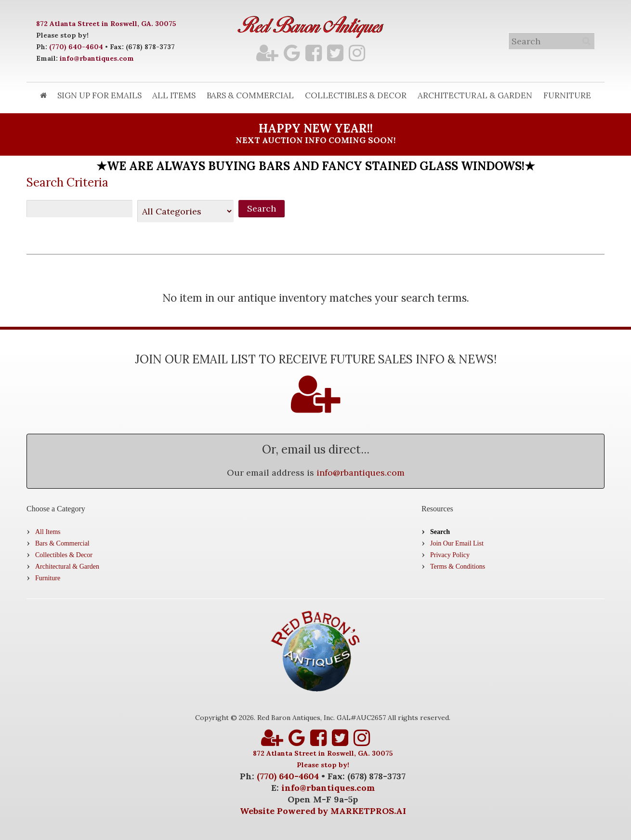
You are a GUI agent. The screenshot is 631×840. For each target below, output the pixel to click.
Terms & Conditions (458, 567)
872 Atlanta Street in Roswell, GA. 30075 (106, 24)
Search (440, 532)
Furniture (567, 95)
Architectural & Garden (475, 95)
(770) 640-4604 (76, 47)
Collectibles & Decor (356, 95)
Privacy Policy (450, 555)
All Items (174, 95)
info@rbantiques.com (97, 58)
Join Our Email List (457, 543)
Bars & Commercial (250, 95)
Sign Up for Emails (99, 95)
